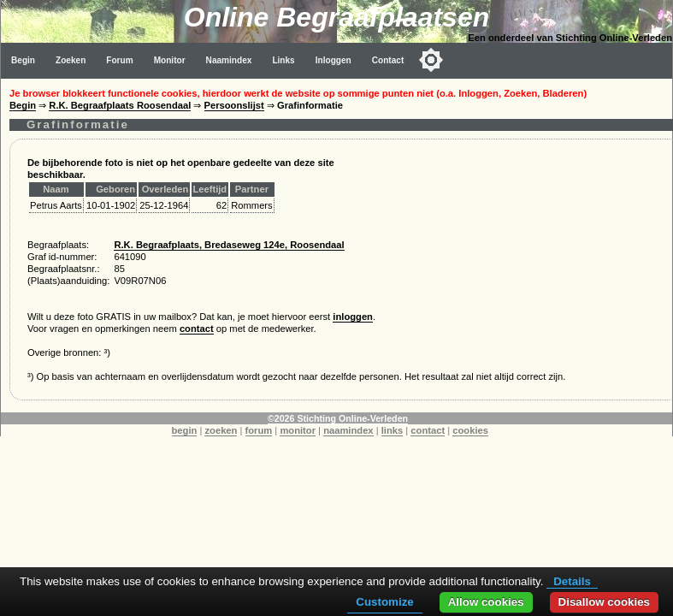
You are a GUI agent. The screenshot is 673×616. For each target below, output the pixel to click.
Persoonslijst (234, 105)
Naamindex (229, 60)
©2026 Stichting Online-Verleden (338, 418)
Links (283, 60)
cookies (470, 430)
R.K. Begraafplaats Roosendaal (120, 105)
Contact (388, 60)
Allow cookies (486, 602)
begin (185, 430)
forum (259, 430)
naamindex (348, 430)
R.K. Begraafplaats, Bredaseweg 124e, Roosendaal (229, 245)
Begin (23, 60)
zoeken (221, 430)
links (393, 430)
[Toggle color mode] (431, 60)
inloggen (353, 317)
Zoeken (71, 60)
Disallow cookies (604, 602)
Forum (119, 60)
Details (572, 581)
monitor (298, 430)
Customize (384, 602)
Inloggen (334, 60)
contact (197, 329)
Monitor (170, 60)
